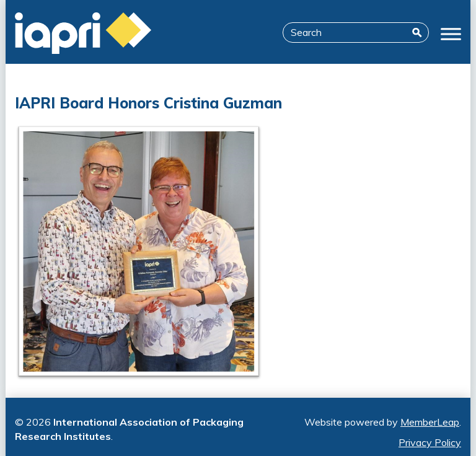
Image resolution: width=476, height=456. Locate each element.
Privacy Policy (430, 442)
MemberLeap (430, 422)
